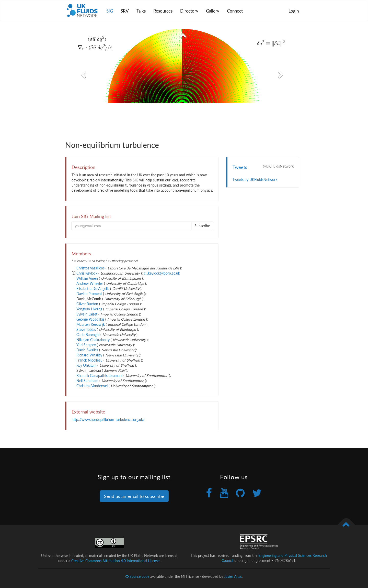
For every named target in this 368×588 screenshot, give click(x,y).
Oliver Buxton (87, 304)
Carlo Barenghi (88, 335)
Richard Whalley (89, 355)
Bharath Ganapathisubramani (99, 375)
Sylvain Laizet (87, 314)
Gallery (213, 11)
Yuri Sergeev (86, 345)
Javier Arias (233, 576)
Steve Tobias (86, 329)
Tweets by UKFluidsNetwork (255, 179)
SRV (125, 11)
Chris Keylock (87, 273)
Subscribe (202, 226)
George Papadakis (90, 319)
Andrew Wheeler (90, 283)
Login (294, 11)
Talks (141, 11)
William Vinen (87, 278)
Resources (163, 11)
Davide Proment (89, 294)
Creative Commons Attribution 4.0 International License (115, 561)
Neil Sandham (87, 381)
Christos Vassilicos (90, 268)
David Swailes (87, 350)
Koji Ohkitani (86, 365)
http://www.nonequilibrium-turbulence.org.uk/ (108, 420)
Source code (137, 576)
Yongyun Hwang (89, 309)
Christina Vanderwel (92, 386)
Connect (235, 11)
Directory (189, 11)
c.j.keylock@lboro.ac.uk (162, 273)
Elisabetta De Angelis (93, 288)
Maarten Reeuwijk (91, 324)
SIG (110, 11)
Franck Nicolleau (89, 360)
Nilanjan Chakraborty (93, 340)
